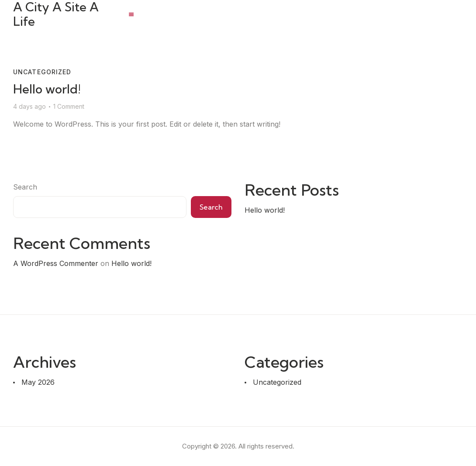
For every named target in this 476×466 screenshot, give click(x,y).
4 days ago (29, 106)
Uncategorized (42, 72)
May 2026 (38, 382)
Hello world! (47, 89)
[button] (131, 14)
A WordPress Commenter (56, 263)
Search (25, 187)
